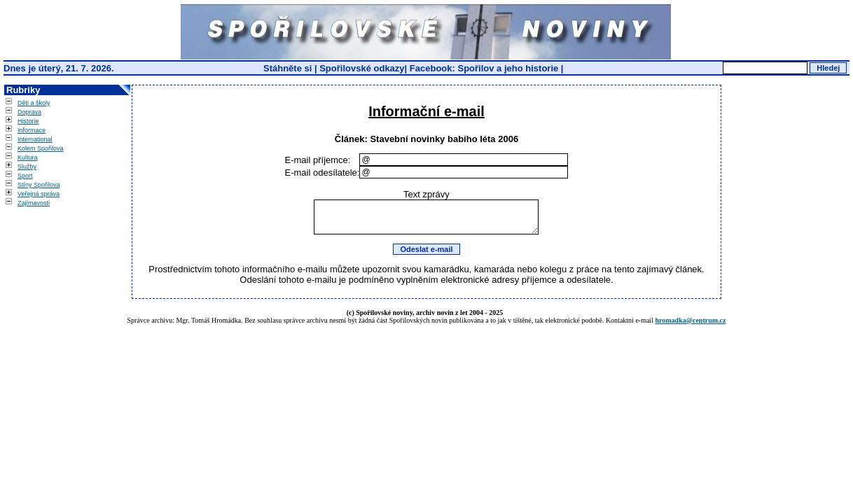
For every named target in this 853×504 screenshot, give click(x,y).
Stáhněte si (289, 68)
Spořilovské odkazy (362, 68)
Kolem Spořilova (41, 148)
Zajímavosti (34, 203)
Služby (27, 167)
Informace (32, 130)
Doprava (29, 112)
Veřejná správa (39, 194)
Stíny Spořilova (39, 185)
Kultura (28, 157)
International (35, 139)
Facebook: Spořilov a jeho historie (484, 68)
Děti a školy (34, 103)
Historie (28, 121)
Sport (25, 176)
